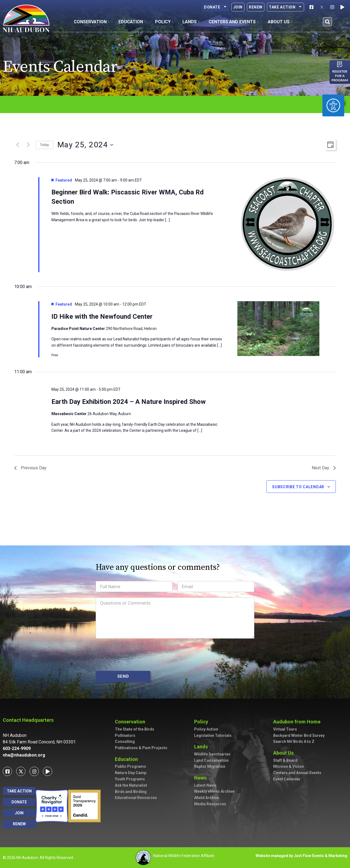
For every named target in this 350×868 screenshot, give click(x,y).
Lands (202, 747)
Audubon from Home (298, 722)
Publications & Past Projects (141, 748)
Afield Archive (207, 798)
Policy (202, 722)
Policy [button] (164, 22)
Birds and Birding (131, 792)
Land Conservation (211, 760)
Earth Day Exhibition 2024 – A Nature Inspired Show (129, 402)
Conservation (131, 722)
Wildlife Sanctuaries (212, 754)
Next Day (324, 468)
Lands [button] (191, 22)
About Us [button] (280, 22)
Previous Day (30, 468)
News (202, 778)
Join (238, 7)
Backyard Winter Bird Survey (299, 735)
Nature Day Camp (131, 773)
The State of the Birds (135, 729)
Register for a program (340, 76)
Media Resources (210, 804)
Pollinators (125, 735)
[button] (327, 22)
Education (128, 759)
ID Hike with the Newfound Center (102, 317)
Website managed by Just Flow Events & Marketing (301, 856)
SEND (123, 676)
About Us (285, 753)
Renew (256, 7)
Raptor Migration (210, 766)
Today (44, 145)
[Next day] (28, 145)
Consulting (125, 741)
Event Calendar (287, 779)
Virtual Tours (285, 729)
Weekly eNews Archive (214, 791)
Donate (215, 7)
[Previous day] (17, 145)
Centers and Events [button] (234, 22)
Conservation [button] (92, 22)
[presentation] (137, 655)
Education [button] (132, 22)
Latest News (205, 785)
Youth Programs (130, 779)
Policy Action (206, 729)
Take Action (285, 7)
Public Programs (130, 766)
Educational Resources (136, 798)
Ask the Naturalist (131, 785)
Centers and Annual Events (297, 773)
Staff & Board (285, 760)
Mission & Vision (288, 766)
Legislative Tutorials (213, 735)
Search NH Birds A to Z (294, 741)
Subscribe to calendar (298, 487)
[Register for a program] (340, 64)
